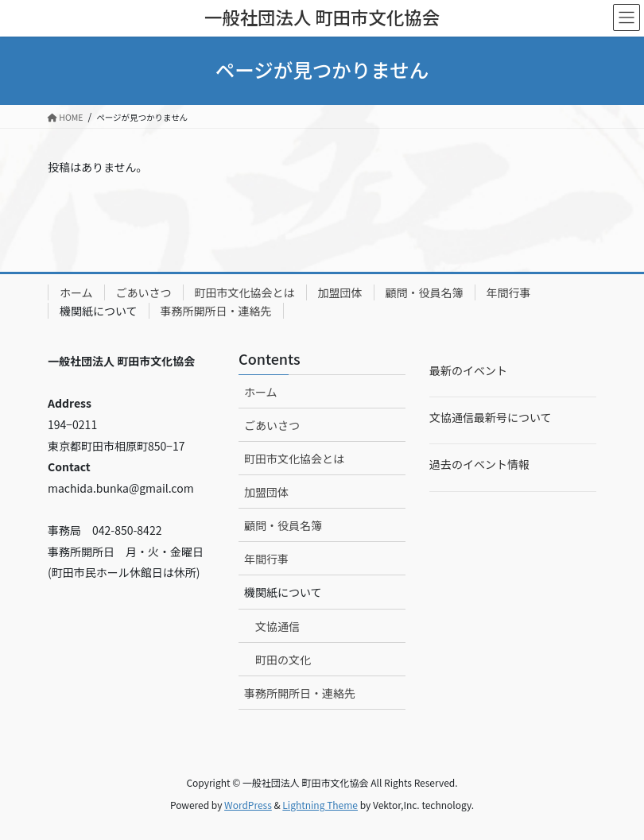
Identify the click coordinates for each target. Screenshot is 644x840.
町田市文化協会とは (245, 292)
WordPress (248, 805)
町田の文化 (283, 660)
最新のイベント (468, 370)
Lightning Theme (320, 805)
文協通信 (277, 626)
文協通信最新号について (491, 417)
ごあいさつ (144, 292)
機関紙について (99, 311)
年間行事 (509, 292)
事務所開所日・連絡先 (216, 311)
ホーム (76, 292)
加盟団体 (340, 292)
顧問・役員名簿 (425, 292)
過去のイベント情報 (479, 464)
